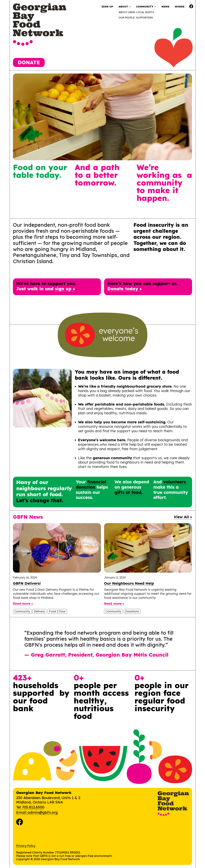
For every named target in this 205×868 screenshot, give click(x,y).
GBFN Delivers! (27, 583)
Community (145, 7)
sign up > (65, 289)
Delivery (39, 611)
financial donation (91, 484)
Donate (29, 62)
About (123, 7)
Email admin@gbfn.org (37, 812)
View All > (183, 517)
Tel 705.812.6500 (30, 807)
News (165, 7)
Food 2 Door (57, 611)
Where (180, 7)
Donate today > (125, 289)
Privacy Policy (26, 846)
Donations (132, 611)
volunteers (175, 482)
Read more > (23, 603)
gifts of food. (128, 492)
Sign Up (107, 7)
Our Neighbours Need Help (129, 583)
